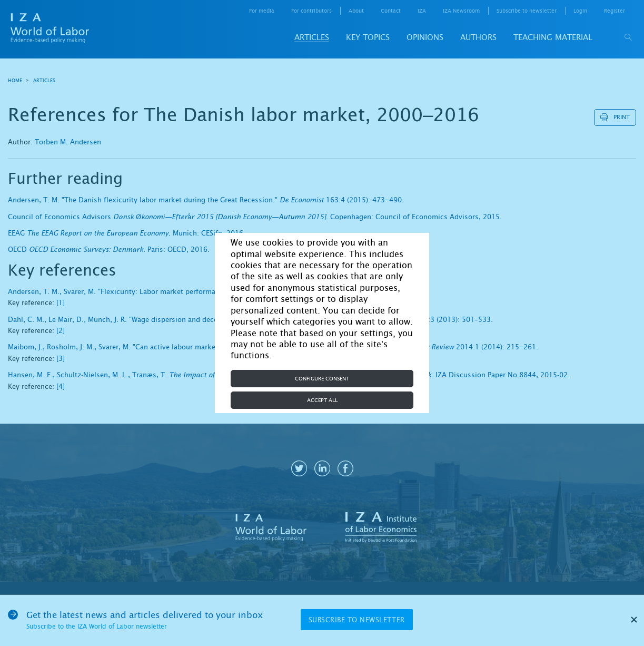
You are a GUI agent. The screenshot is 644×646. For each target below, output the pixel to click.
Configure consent (322, 379)
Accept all (322, 400)
